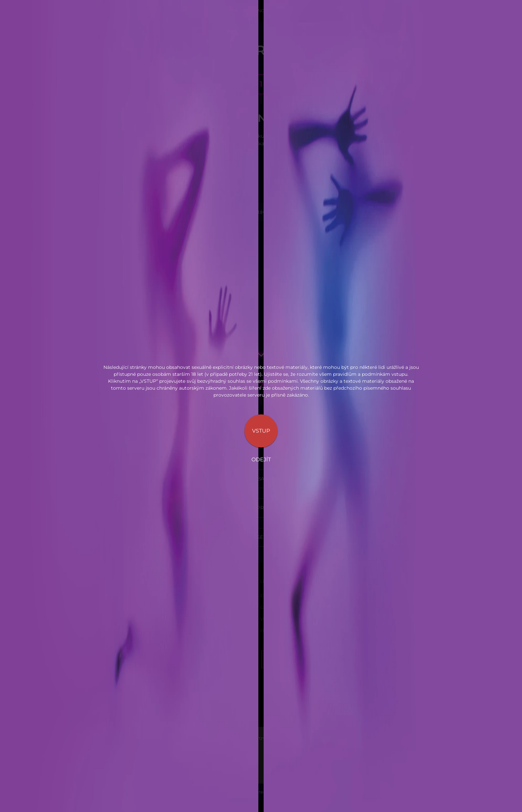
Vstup (261, 431)
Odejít (261, 459)
